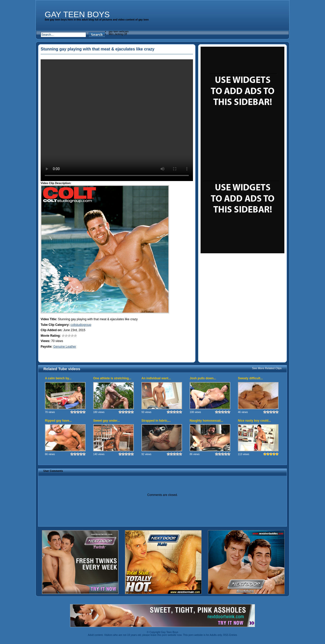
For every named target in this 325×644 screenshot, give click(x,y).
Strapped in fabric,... (156, 421)
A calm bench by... (58, 378)
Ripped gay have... (58, 421)
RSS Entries (230, 635)
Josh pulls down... (203, 378)
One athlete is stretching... (112, 378)
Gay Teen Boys (77, 14)
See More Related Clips (267, 368)
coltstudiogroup (81, 325)
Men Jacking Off (118, 34)
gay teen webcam (119, 32)
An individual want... (156, 378)
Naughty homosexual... (206, 421)
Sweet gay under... (107, 421)
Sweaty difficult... (250, 378)
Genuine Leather (65, 347)
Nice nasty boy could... (254, 421)
